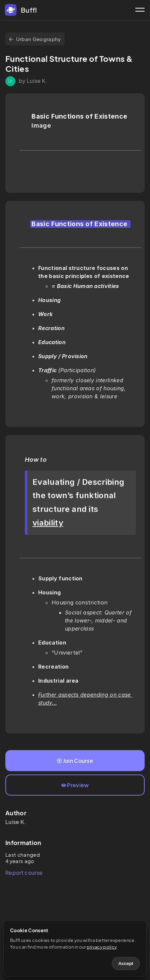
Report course (24, 873)
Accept (126, 963)
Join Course (75, 761)
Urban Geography (35, 39)
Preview (75, 785)
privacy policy (102, 947)
